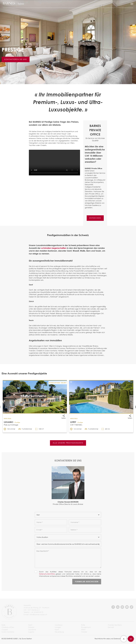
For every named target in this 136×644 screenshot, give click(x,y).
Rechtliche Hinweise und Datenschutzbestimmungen (115, 639)
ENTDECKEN (95, 218)
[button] (132, 4)
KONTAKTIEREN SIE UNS (16, 59)
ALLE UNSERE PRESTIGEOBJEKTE (68, 443)
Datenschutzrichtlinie (47, 574)
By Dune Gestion (26, 639)
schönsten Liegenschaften (54, 248)
